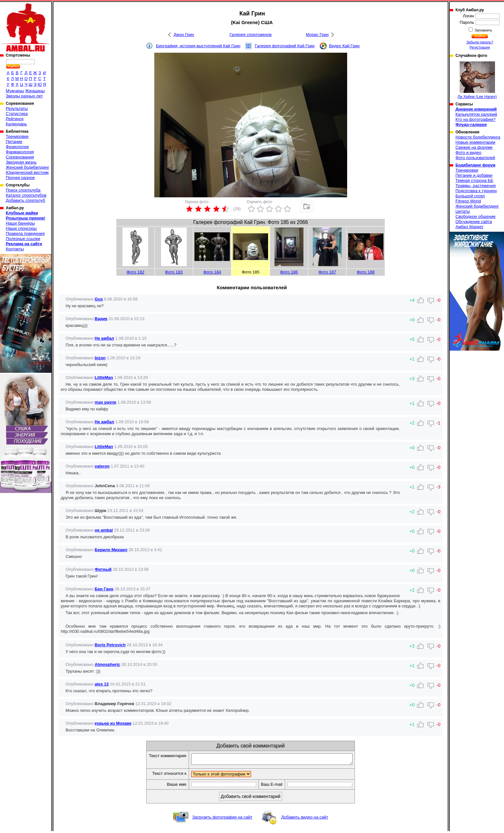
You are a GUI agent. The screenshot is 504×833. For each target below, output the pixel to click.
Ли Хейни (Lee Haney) (477, 80)
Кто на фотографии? (476, 119)
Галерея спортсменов (251, 35)
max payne (106, 402)
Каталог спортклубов (26, 195)
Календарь (16, 124)
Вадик (101, 319)
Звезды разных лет (24, 96)
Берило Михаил (111, 550)
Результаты (17, 108)
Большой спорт (470, 196)
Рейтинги (15, 119)
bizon (100, 358)
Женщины (35, 91)
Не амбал (104, 338)
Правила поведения (25, 233)
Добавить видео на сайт (305, 819)
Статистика (17, 114)
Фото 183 (174, 272)
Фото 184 (212, 272)
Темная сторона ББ (474, 180)
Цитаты (463, 211)
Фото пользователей (475, 158)
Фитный (103, 569)
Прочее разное (20, 178)
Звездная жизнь (21, 162)
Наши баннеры (20, 223)
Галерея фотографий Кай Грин (285, 46)
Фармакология (20, 152)
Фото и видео (468, 152)
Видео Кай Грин (344, 46)
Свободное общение (476, 216)
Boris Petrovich (110, 645)
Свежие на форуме (474, 147)
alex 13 (102, 684)
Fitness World (468, 201)
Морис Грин (317, 35)
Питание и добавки (474, 175)
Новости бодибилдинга (478, 137)
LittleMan (104, 377)
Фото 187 (327, 272)
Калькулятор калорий (476, 114)
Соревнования (20, 157)
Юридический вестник (27, 172)
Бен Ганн (104, 589)
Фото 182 (135, 272)
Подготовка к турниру (476, 191)
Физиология (17, 147)
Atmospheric (108, 664)
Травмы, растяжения (476, 186)
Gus (99, 299)
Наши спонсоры (21, 228)
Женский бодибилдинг (27, 167)
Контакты (15, 249)
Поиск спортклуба (23, 190)
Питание (14, 142)
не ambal (104, 530)
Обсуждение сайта (474, 222)
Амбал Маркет (469, 227)
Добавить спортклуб (25, 200)
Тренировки (17, 136)
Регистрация (480, 47)
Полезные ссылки (23, 239)
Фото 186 (289, 272)
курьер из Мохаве (113, 723)
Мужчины (15, 91)
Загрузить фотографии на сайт (222, 819)
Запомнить (483, 30)
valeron (102, 466)
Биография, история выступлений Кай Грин (198, 46)
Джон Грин (184, 35)
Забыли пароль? (480, 42)
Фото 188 (366, 272)
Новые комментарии (475, 142)
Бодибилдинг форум (475, 165)
